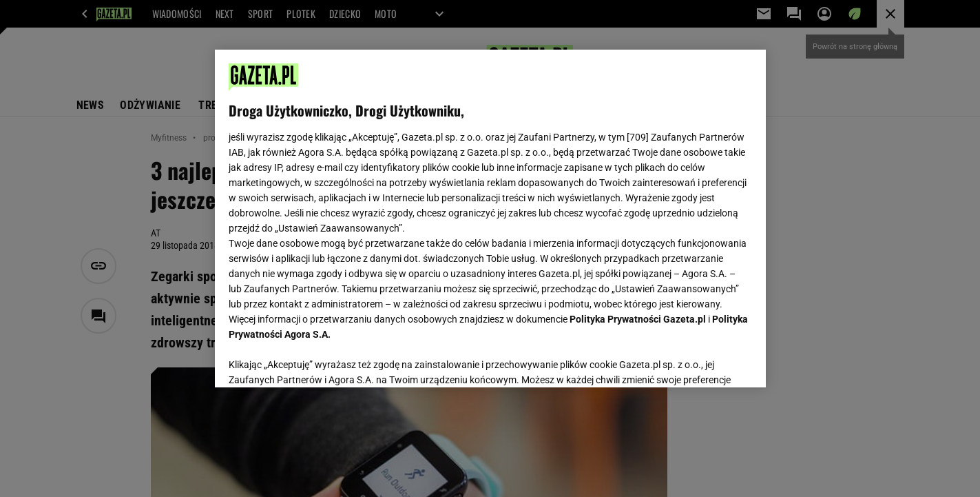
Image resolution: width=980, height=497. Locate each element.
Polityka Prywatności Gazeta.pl (638, 319)
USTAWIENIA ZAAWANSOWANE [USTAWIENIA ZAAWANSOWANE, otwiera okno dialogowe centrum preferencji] (319, 360)
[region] (490, 219)
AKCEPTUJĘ (705, 361)
